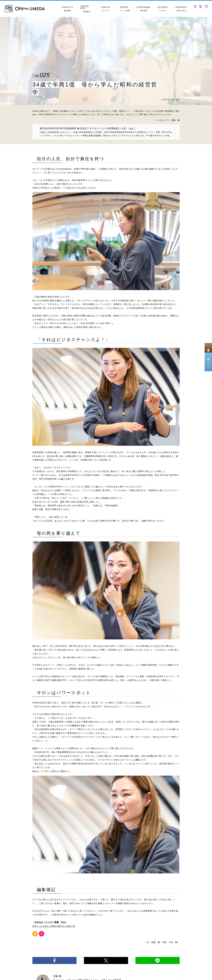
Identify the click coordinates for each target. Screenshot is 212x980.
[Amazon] (35, 934)
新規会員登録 (208, 348)
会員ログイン (208, 362)
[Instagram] (42, 934)
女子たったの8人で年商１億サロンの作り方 (54, 926)
